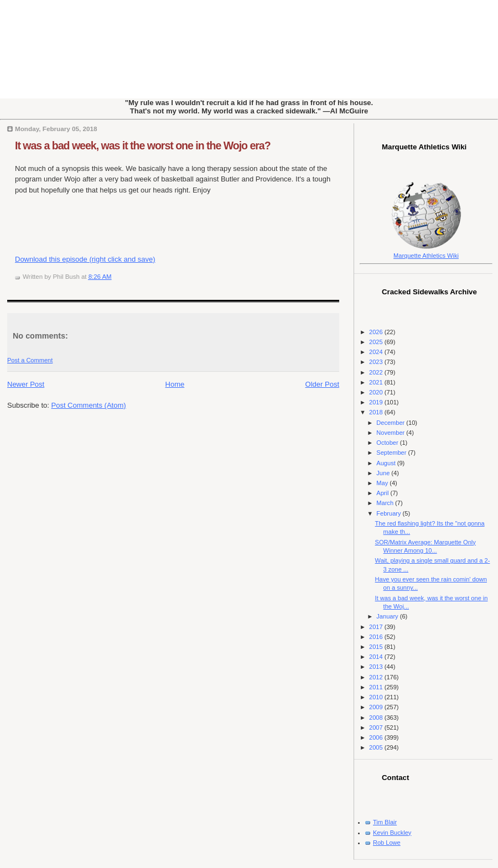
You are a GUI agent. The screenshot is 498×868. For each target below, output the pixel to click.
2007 (377, 727)
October (388, 443)
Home (175, 384)
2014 (377, 657)
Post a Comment (30, 360)
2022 (377, 372)
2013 (377, 667)
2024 (377, 352)
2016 (377, 637)
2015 (377, 647)
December (391, 423)
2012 (377, 677)
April (383, 493)
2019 (377, 402)
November (391, 433)
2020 (377, 392)
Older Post (322, 384)
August (387, 463)
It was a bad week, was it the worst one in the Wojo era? (143, 145)
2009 (377, 707)
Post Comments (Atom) (89, 405)
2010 (377, 697)
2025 (377, 342)
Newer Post (26, 384)
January (388, 616)
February (389, 513)
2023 (377, 362)
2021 (377, 382)
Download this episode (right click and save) (85, 259)
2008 (377, 718)
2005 (377, 747)
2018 (377, 412)
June (384, 473)
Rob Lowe (387, 843)
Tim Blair (385, 822)
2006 (377, 737)
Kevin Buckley (392, 833)
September (392, 453)
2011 (377, 687)
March (386, 503)
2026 (377, 332)
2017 (377, 627)
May (383, 483)
